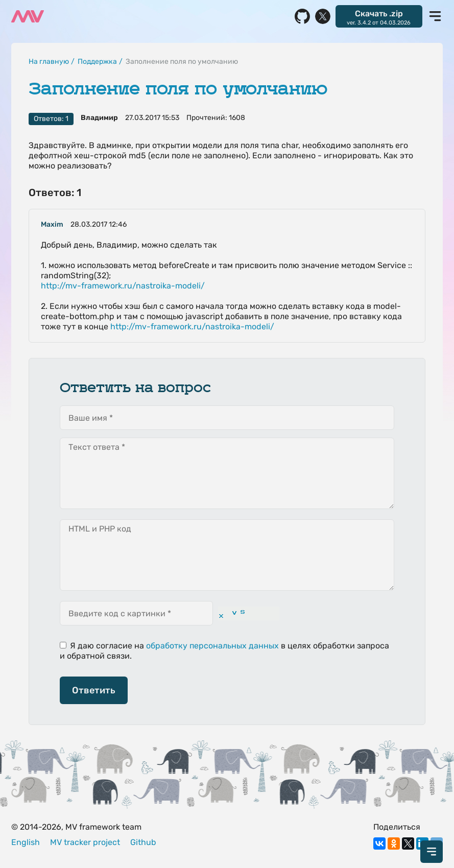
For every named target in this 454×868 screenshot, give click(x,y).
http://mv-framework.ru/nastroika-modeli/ (123, 286)
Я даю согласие (96, 646)
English (26, 842)
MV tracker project (85, 842)
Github (143, 842)
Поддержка (97, 62)
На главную (49, 62)
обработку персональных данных (212, 646)
